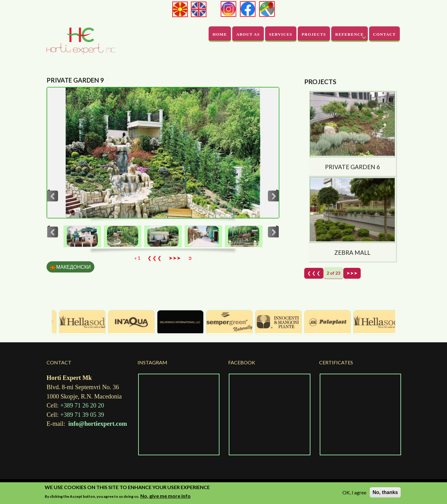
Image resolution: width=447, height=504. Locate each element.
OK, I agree (354, 492)
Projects (314, 34)
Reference (350, 34)
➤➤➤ (175, 258)
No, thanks (385, 492)
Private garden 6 (352, 167)
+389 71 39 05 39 (82, 415)
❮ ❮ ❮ (154, 258)
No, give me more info (165, 496)
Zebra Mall (352, 252)
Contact (384, 34)
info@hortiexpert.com (98, 424)
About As (248, 34)
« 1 (137, 258)
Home (220, 34)
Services (281, 34)
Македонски (70, 267)
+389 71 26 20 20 (81, 405)
